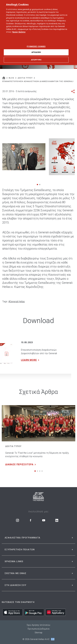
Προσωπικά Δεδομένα (39, 629)
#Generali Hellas (17, 302)
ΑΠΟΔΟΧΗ (36, 49)
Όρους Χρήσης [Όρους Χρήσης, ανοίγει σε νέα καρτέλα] (19, 29)
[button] (37, 185)
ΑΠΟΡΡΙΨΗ (36, 56)
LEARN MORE (31, 360)
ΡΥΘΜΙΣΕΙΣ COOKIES (36, 43)
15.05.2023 (27, 342)
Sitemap (39, 633)
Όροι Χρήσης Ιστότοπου (38, 625)
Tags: (5, 302)
